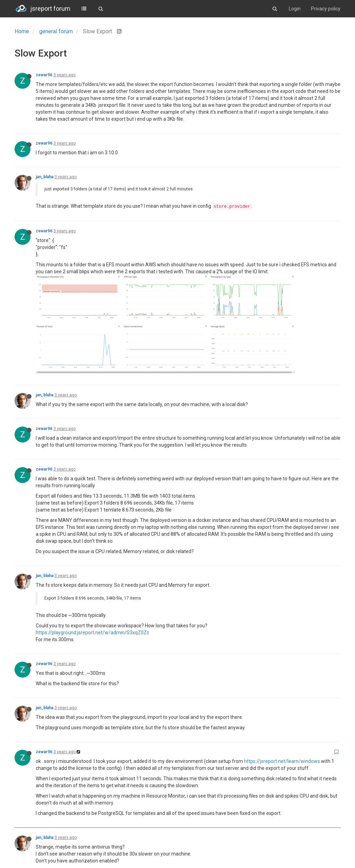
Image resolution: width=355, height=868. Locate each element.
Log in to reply (318, 838)
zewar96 (44, 75)
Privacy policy (326, 9)
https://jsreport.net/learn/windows (282, 669)
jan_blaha (45, 177)
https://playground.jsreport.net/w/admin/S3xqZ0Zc (92, 540)
